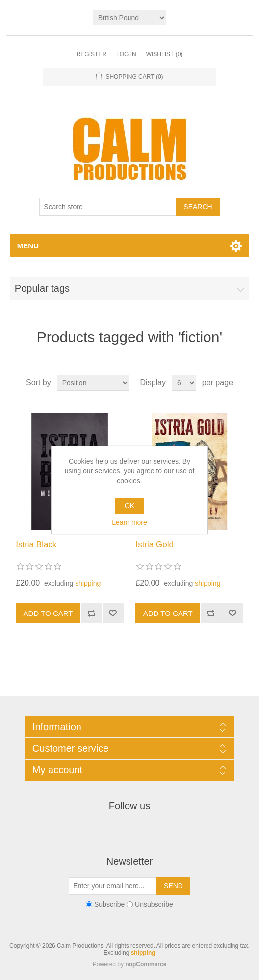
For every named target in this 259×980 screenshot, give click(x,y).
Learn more (129, 522)
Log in (126, 54)
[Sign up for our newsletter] (113, 886)
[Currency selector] (129, 18)
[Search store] (108, 207)
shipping (88, 583)
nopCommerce (146, 964)
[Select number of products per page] (184, 383)
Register (91, 54)
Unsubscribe (154, 905)
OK (129, 506)
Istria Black (36, 545)
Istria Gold (154, 545)
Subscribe (109, 905)
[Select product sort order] (93, 383)
